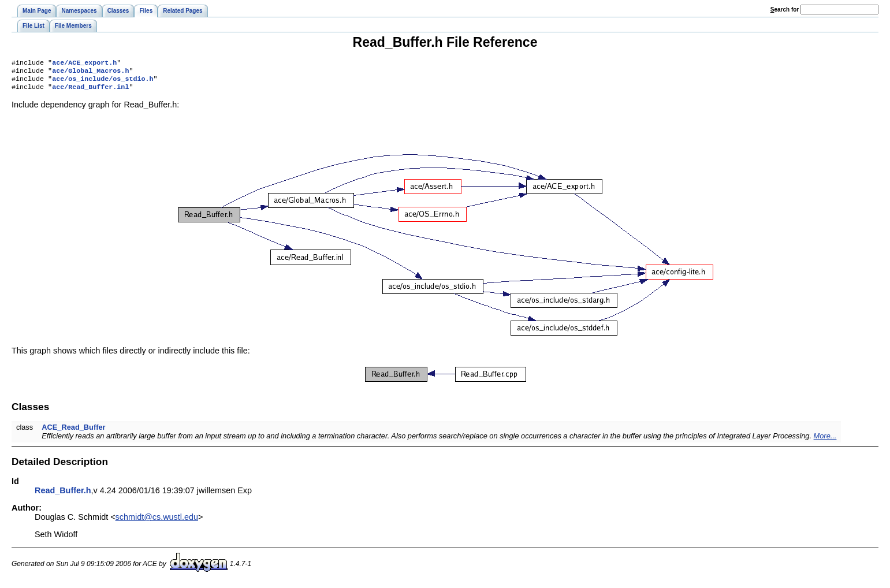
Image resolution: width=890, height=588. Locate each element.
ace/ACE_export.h (84, 64)
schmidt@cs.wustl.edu (157, 522)
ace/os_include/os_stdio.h (103, 82)
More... (825, 440)
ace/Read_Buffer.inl (90, 91)
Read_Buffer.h (63, 495)
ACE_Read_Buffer (73, 432)
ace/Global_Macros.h (90, 73)
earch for (785, 10)
